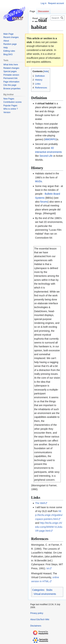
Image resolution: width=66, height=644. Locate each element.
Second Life (46, 156)
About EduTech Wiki (40, 619)
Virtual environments (45, 594)
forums (44, 202)
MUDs (38, 181)
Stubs (49, 590)
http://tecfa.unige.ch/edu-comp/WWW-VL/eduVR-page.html (49, 527)
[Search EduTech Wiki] (58, 18)
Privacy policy (37, 613)
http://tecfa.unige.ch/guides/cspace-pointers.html (49, 515)
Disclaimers (36, 626)
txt (48, 568)
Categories (38, 590)
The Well (40, 503)
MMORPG (51, 139)
